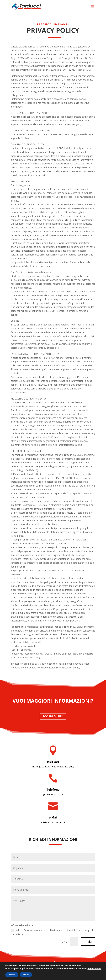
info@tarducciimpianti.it (53, 822)
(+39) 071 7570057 (53, 794)
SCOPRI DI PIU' (53, 716)
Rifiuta (26, 975)
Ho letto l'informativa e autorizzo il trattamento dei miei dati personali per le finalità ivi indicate (52, 932)
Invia (88, 942)
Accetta (12, 975)
